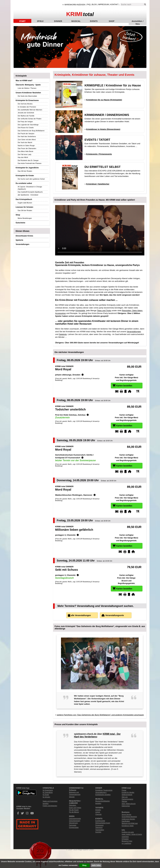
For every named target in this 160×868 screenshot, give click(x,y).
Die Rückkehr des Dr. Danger (28, 160)
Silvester (72, 797)
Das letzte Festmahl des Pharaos (30, 163)
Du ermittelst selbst (24, 183)
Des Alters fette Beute (25, 151)
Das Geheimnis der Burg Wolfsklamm (31, 131)
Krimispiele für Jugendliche (27, 168)
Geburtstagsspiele (75, 819)
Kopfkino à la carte (128, 832)
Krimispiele (80, 311)
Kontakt (114, 5)
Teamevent (99, 827)
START (22, 21)
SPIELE (40, 21)
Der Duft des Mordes (25, 104)
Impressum (103, 5)
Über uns (125, 797)
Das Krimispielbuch (24, 199)
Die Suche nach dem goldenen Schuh (31, 179)
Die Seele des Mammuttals (27, 96)
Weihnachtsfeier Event (103, 823)
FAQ (89, 5)
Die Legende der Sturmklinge (28, 125)
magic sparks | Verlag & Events (132, 834)
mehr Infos (96, 865)
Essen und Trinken (75, 808)
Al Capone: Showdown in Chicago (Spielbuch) (30, 188)
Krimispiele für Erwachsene (27, 100)
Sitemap (124, 801)
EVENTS (94, 21)
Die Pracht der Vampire (26, 134)
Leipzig (98, 812)
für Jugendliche (48, 792)
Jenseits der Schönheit (26, 113)
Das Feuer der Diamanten (27, 148)
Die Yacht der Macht (25, 142)
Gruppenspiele (74, 827)
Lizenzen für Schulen (24, 207)
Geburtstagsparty (75, 821)
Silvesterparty (73, 823)
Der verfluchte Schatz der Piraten (30, 119)
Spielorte (19, 240)
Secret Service (126, 815)
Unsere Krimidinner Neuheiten (28, 93)
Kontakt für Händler (128, 792)
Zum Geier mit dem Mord (27, 140)
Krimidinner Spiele (128, 826)
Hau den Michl (23, 157)
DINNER (58, 21)
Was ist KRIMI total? (24, 81)
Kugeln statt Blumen (25, 203)
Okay (84, 865)
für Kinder (46, 795)
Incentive (98, 832)
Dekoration (73, 805)
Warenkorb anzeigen (75, 5)
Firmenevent (99, 825)
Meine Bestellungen (25, 218)
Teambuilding (100, 830)
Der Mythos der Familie (26, 116)
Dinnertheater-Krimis (24, 236)
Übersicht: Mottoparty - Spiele (28, 85)
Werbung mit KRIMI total (130, 823)
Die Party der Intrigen (25, 122)
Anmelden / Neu (138, 21)
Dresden (98, 810)
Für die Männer (74, 812)
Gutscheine (20, 223)
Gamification (126, 821)
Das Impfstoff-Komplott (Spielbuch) (30, 192)
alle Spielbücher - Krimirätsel (28, 195)
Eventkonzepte (100, 821)
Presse (124, 790)
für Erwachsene (48, 790)
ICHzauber (125, 839)
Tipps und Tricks (104, 311)
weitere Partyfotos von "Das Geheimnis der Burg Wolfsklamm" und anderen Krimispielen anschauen (100, 715)
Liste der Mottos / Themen (27, 88)
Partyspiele (73, 825)
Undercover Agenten (128, 819)
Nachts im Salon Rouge (26, 146)
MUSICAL (76, 21)
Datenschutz (126, 806)
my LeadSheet (126, 843)
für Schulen (46, 797)
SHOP (112, 21)
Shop (18, 215)
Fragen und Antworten (50, 806)
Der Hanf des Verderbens (27, 136)
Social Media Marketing (129, 817)
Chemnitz (98, 814)
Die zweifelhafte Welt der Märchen (30, 110)
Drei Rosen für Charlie (26, 128)
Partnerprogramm (127, 799)
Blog (94, 5)
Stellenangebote (127, 795)
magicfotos (125, 837)
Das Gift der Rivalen (25, 171)
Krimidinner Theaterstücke (104, 790)
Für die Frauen (74, 810)
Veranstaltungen (22, 244)
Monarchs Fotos (127, 841)
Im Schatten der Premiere (27, 107)
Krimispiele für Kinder (25, 176)
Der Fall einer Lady (24, 154)
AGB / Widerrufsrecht (129, 804)
